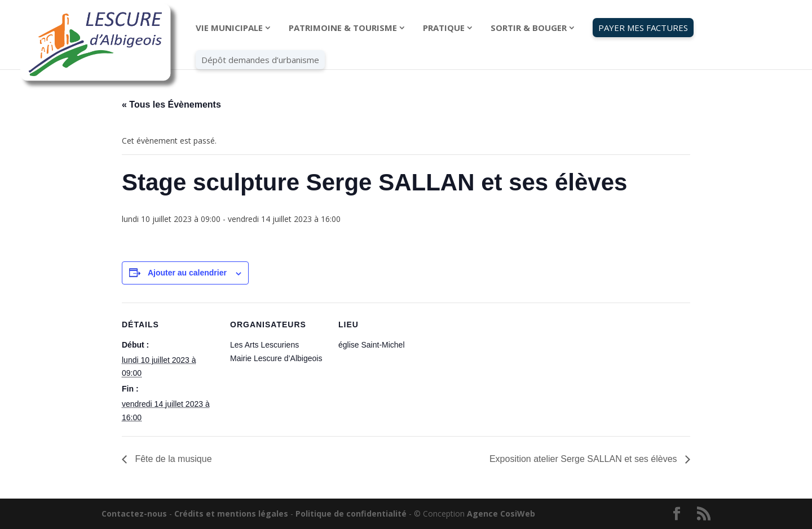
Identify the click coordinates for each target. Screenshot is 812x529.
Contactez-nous (134, 514)
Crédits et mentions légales (231, 514)
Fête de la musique (172, 459)
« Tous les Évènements (171, 105)
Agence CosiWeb (501, 514)
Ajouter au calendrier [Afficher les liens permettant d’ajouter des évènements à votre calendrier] (187, 273)
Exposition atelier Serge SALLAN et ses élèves (584, 459)
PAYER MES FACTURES (643, 28)
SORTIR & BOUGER (529, 29)
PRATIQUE (444, 29)
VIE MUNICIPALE (229, 29)
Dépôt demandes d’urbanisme (260, 60)
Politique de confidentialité (351, 514)
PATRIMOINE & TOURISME (343, 29)
